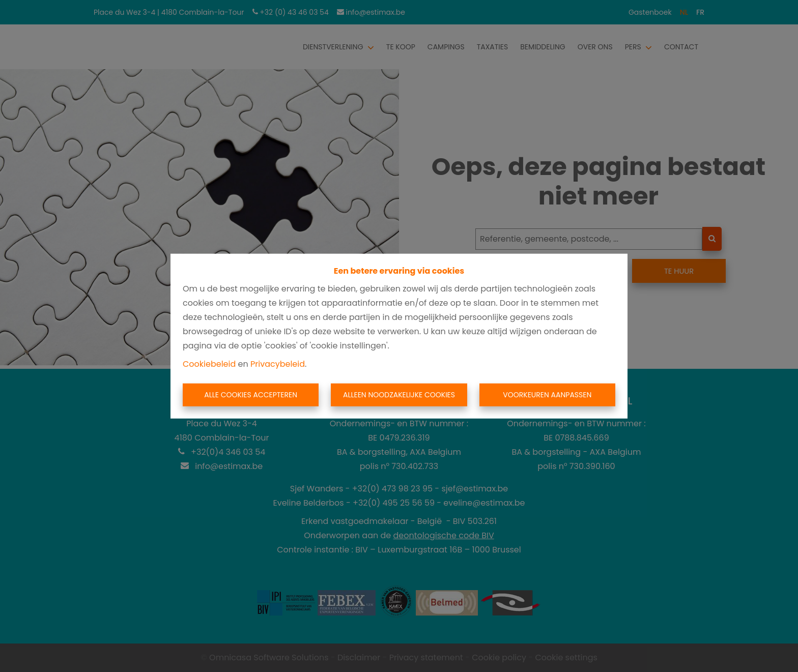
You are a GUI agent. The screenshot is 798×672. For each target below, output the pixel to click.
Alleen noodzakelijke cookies (399, 395)
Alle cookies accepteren (251, 395)
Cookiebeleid (209, 363)
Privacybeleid (278, 363)
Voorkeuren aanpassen (547, 395)
